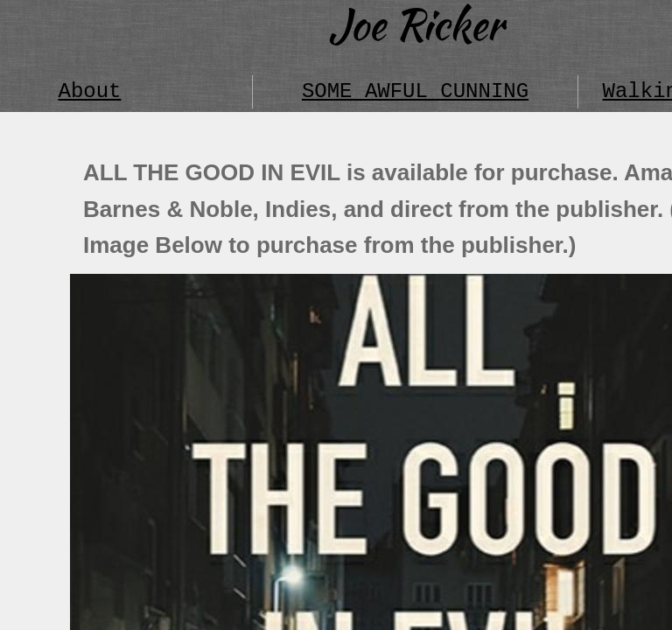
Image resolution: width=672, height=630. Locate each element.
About (89, 91)
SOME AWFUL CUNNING (415, 91)
